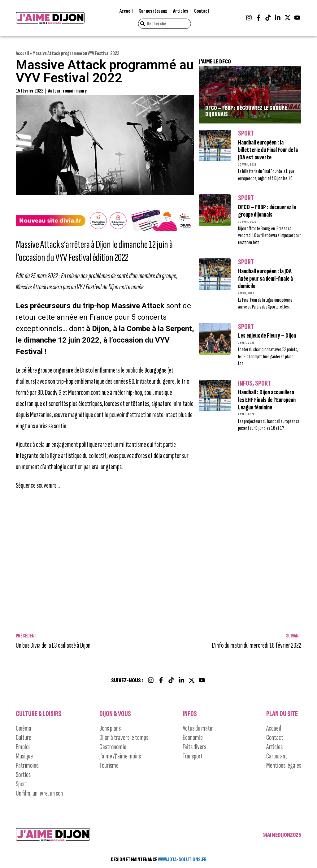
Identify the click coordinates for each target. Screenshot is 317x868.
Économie (193, 738)
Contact (202, 11)
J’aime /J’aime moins (120, 756)
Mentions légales (284, 765)
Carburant (277, 756)
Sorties (23, 775)
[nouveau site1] (105, 229)
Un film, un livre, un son (39, 793)
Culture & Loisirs (39, 714)
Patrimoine (27, 765)
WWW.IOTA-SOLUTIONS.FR (182, 859)
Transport (193, 756)
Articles (180, 11)
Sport (246, 133)
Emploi (23, 747)
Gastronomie (113, 747)
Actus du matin (198, 728)
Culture (24, 738)
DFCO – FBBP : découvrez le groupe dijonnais (246, 111)
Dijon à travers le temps (124, 738)
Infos (245, 383)
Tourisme (109, 765)
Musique (24, 756)
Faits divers (194, 747)
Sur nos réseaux (153, 11)
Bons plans (110, 728)
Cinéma (24, 728)
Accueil (126, 11)
